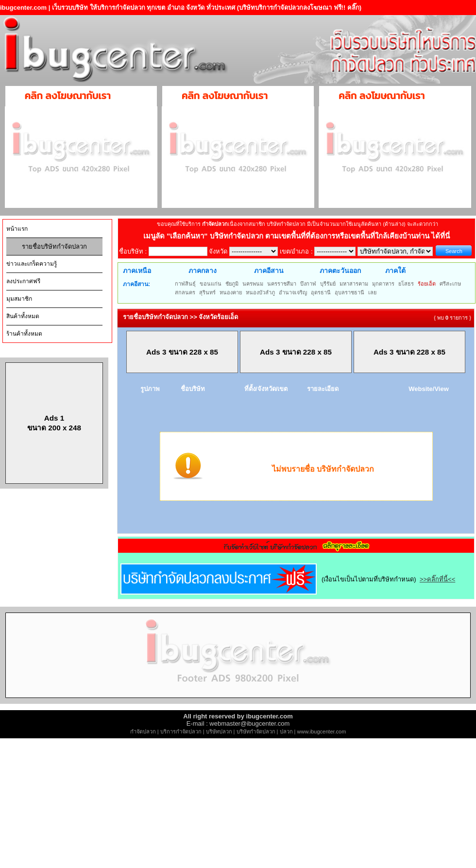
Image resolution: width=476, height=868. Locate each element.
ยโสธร (406, 284)
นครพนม (253, 284)
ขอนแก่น (211, 284)
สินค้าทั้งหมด (23, 316)
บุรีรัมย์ (328, 284)
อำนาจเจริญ (293, 292)
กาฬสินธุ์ (185, 284)
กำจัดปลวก (143, 732)
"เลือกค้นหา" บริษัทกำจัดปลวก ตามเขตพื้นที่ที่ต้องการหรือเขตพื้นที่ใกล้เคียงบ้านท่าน (299, 236)
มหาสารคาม (354, 284)
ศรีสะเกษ (450, 284)
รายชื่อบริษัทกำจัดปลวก (54, 247)
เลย (372, 292)
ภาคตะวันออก (340, 271)
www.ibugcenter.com (322, 732)
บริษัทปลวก (219, 732)
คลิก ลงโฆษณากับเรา (68, 96)
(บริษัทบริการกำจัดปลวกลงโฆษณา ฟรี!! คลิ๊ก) (299, 8)
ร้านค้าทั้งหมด (24, 334)
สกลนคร (185, 292)
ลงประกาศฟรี (23, 281)
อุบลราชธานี (349, 292)
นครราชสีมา (282, 284)
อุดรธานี (321, 292)
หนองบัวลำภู (260, 292)
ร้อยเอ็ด (427, 284)
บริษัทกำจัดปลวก (256, 732)
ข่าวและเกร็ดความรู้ (32, 264)
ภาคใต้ (395, 271)
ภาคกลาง (203, 271)
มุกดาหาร (383, 284)
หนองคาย (231, 292)
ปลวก (286, 732)
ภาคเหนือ (137, 271)
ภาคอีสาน (269, 271)
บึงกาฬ (308, 284)
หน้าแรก (17, 229)
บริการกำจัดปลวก (181, 732)
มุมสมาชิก (19, 299)
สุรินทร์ (207, 292)
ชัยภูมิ (232, 284)
